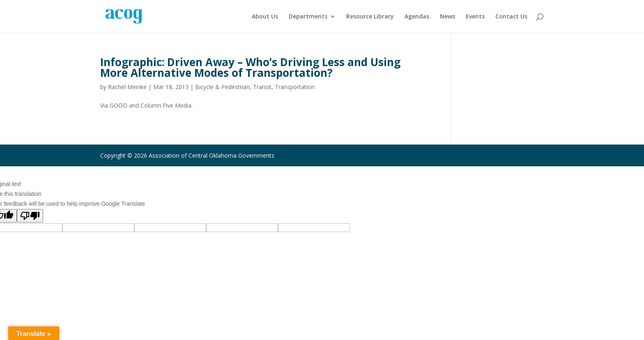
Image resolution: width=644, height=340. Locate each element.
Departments (308, 17)
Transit (262, 87)
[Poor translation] (30, 216)
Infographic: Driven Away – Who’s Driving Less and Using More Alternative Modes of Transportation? (250, 67)
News (447, 17)
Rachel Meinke (127, 87)
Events (475, 17)
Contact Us (511, 17)
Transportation (295, 87)
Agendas (417, 17)
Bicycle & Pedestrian (222, 87)
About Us (265, 17)
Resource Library (370, 17)
